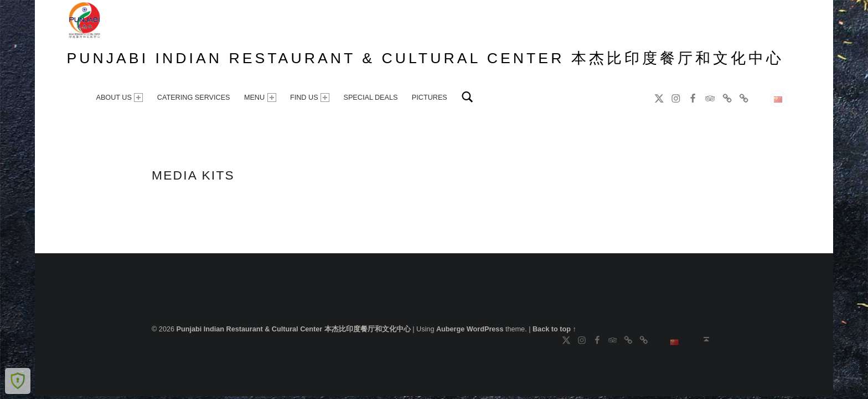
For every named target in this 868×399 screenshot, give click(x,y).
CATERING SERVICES (194, 98)
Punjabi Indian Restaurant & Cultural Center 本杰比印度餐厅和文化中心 (425, 58)
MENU (260, 98)
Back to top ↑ (554, 329)
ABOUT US (119, 98)
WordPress (485, 329)
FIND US (310, 98)
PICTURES (430, 98)
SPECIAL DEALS (370, 98)
